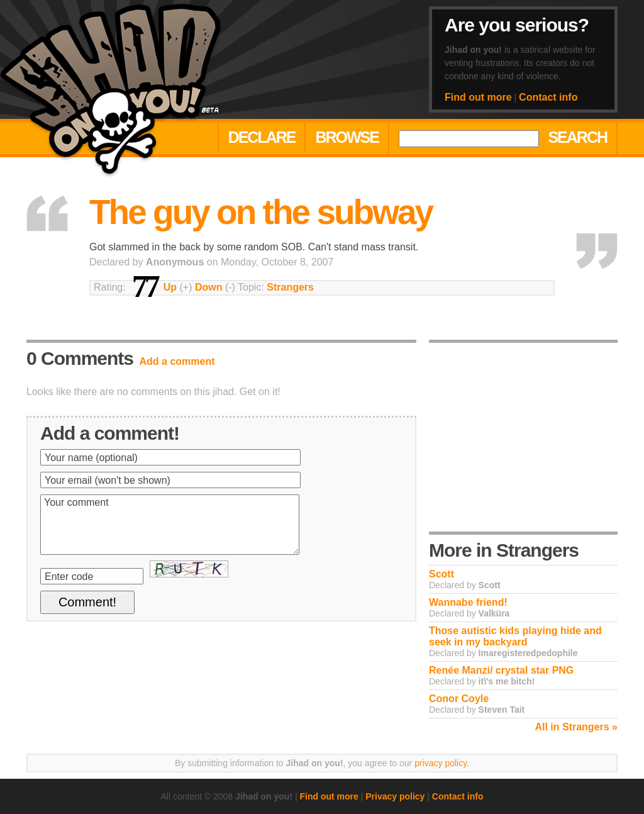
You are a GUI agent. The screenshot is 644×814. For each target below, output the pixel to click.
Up (170, 287)
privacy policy (441, 763)
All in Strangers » (576, 727)
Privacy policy (395, 796)
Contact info (548, 97)
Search (577, 137)
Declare (262, 137)
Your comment (170, 525)
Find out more (478, 97)
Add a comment (177, 361)
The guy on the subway (261, 212)
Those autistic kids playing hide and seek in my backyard (515, 636)
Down (209, 287)
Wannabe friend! (468, 602)
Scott (441, 574)
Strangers (290, 287)
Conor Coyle (459, 699)
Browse (347, 137)
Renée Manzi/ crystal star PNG (501, 670)
